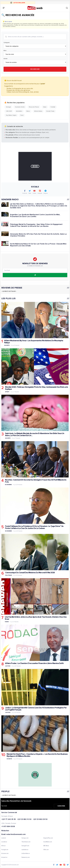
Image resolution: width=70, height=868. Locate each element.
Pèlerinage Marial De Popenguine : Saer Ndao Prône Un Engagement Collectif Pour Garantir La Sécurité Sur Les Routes (36, 225)
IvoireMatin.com (48, 842)
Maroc (28, 111)
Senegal (8, 107)
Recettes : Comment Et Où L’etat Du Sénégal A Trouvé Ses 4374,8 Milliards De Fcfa (36, 481)
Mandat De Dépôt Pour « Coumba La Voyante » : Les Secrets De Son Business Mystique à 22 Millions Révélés (37, 755)
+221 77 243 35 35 (9, 819)
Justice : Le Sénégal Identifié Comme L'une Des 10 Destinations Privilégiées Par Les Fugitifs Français (36, 709)
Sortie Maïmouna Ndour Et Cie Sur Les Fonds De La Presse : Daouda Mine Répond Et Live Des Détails (38, 245)
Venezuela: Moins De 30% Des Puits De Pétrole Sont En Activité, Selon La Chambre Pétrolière (38, 235)
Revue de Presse (34, 107)
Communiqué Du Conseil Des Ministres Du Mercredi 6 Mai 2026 (30, 573)
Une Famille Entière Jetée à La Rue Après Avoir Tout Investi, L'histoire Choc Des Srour (36, 618)
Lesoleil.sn (4, 842)
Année (5, 59)
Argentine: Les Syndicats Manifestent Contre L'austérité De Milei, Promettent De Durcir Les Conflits (35, 216)
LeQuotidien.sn (26, 853)
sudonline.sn (25, 850)
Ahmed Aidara (38, 111)
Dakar (45, 107)
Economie (8, 485)
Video (7, 622)
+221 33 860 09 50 (40, 819)
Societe (7, 345)
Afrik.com (46, 850)
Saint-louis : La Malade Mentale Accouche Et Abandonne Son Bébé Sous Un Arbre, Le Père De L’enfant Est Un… (35, 434)
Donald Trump (50, 111)
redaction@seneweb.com (16, 834)
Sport (7, 392)
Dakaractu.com (26, 857)
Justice (8, 666)
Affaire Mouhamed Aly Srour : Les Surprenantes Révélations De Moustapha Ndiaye (34, 342)
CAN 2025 (9, 111)
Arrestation (19, 111)
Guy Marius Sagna (11, 115)
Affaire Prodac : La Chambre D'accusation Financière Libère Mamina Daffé (34, 663)
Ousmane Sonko (20, 107)
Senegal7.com (25, 846)
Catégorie (7, 43)
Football (53, 107)
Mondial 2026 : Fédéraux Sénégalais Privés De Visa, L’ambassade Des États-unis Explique (37, 388)
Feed (22, 115)
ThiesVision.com (26, 842)
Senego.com (25, 838)
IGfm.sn (3, 846)
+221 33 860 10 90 (24, 819)
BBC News (46, 846)
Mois (5, 51)
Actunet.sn (4, 857)
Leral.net (4, 838)
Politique (8, 575)
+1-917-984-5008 (8, 827)
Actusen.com (5, 853)
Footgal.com (5, 850)
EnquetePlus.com (48, 838)
